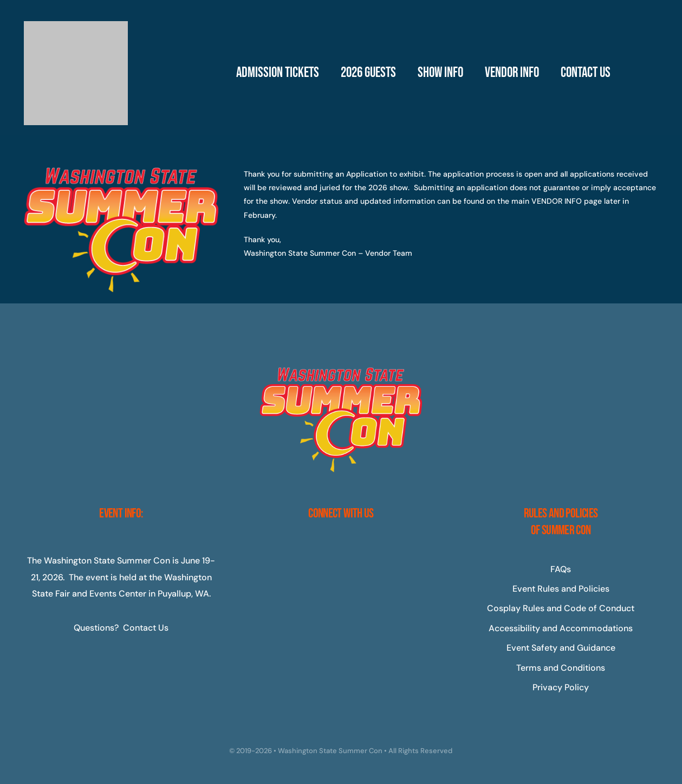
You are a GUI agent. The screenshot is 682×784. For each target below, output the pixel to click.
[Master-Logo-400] (76, 25)
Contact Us (146, 628)
